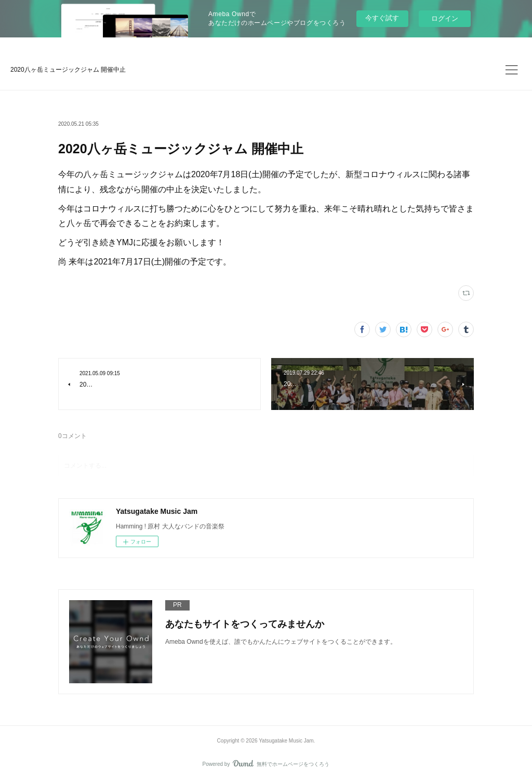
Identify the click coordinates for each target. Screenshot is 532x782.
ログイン (445, 18)
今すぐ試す (382, 18)
